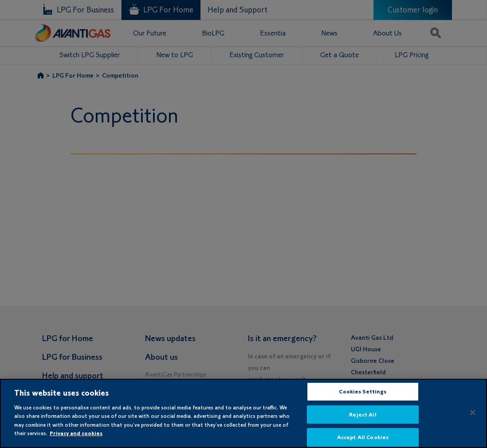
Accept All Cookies (363, 437)
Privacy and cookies (76, 433)
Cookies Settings (363, 391)
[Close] (473, 413)
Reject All (363, 415)
